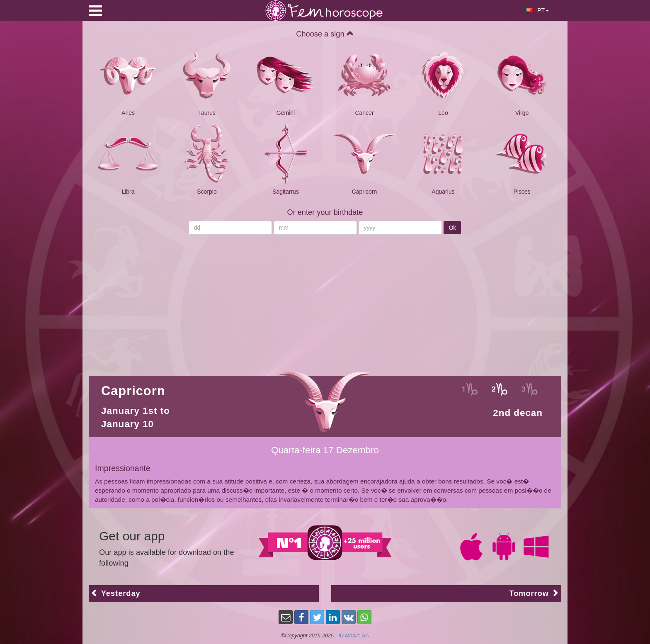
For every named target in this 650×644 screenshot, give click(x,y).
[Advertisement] (325, 301)
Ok (452, 228)
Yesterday (116, 593)
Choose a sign (325, 34)
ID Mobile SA (354, 636)
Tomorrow (534, 593)
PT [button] (537, 10)
